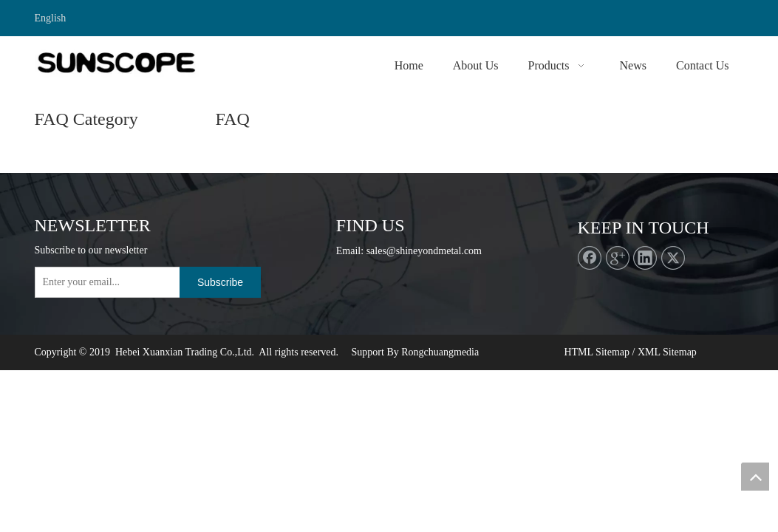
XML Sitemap (667, 352)
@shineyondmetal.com (434, 251)
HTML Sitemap (597, 352)
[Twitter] (673, 258)
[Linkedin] (645, 258)
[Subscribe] (220, 282)
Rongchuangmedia (440, 352)
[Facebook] (590, 258)
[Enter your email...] (122, 282)
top (755, 477)
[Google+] (618, 258)
